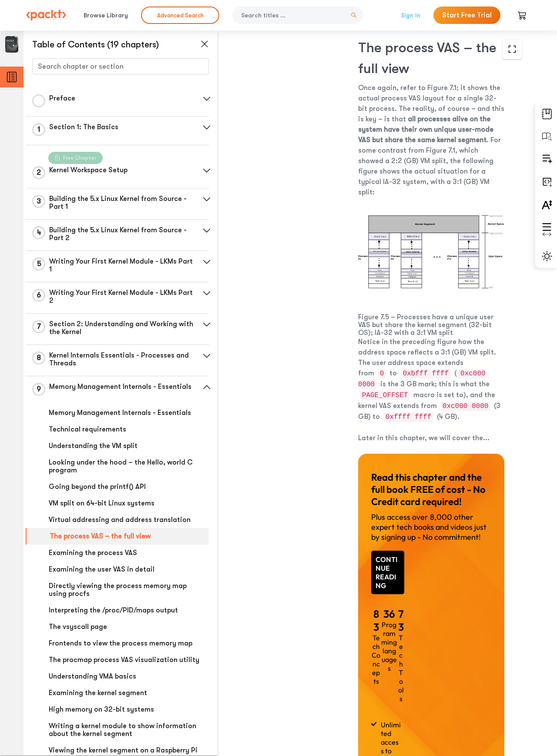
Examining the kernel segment (98, 693)
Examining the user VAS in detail (102, 569)
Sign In (411, 15)
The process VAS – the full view (100, 536)
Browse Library (106, 15)
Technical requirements (87, 429)
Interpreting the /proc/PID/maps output (113, 610)
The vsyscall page (78, 627)
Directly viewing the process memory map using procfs (118, 590)
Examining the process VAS (93, 553)
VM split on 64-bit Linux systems (102, 503)
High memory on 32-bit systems (101, 709)
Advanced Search (180, 15)
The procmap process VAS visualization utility (124, 660)
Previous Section (285, 691)
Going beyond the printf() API (97, 487)
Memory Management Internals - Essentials (120, 413)
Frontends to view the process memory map (121, 643)
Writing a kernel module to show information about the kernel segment (122, 730)
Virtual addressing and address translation (120, 520)
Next (469, 691)
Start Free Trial (467, 15)
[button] (207, 99)
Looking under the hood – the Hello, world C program (121, 466)
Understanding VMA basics (92, 676)
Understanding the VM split (93, 446)
